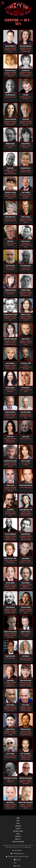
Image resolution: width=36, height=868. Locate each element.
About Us (18, 839)
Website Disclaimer (18, 842)
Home (18, 818)
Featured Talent (18, 831)
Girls (18, 823)
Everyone (18, 826)
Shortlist (18, 836)
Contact (18, 829)
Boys (18, 821)
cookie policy (27, 847)
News (18, 834)
